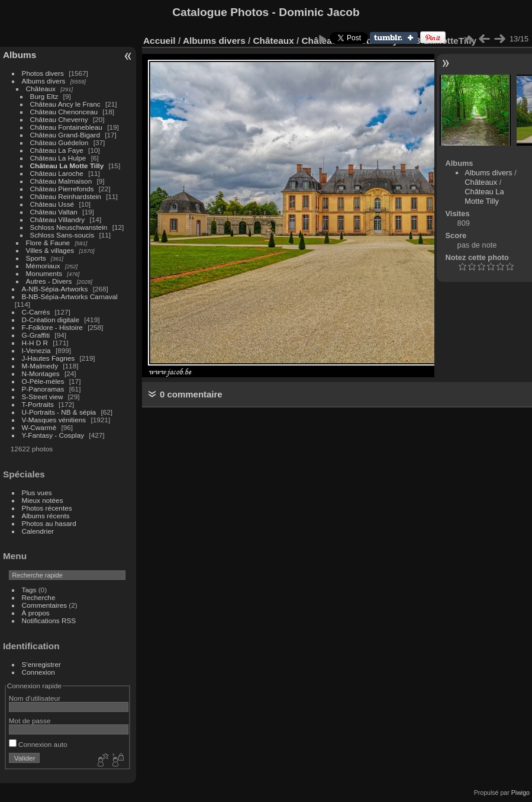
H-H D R (35, 343)
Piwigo (520, 793)
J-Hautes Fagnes (49, 358)
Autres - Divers (49, 281)
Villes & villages (50, 250)
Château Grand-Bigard (65, 135)
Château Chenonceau (64, 112)
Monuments (44, 273)
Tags (29, 590)
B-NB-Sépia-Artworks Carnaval (70, 296)
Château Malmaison (61, 181)
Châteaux (41, 89)
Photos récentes (47, 508)
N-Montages (41, 373)
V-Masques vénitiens (54, 420)
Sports (36, 258)
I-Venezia (36, 350)
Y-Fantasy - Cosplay (53, 435)
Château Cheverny (59, 119)
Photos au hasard (49, 523)
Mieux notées (43, 500)
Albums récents (46, 516)
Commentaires (45, 605)
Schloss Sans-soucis (62, 235)
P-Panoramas (43, 389)
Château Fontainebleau (66, 127)
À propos (36, 613)
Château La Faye (57, 150)
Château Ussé (52, 204)
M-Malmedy (40, 366)
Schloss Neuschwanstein (69, 227)
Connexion (38, 672)
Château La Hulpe (58, 158)
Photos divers (43, 73)
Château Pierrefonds (62, 189)
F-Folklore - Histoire (52, 327)
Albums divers (44, 81)
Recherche (39, 597)
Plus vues (37, 493)
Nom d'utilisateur (35, 698)
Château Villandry (58, 219)
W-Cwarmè (39, 427)
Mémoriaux (43, 266)
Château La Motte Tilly (67, 166)
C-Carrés (36, 312)
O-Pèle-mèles (43, 381)
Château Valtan (54, 212)
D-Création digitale (51, 320)
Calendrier (38, 531)
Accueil (159, 41)
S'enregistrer (41, 664)
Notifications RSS (49, 620)
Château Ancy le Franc (65, 104)
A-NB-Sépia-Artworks (55, 289)
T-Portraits (38, 404)
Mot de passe (30, 721)
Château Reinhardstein (66, 196)
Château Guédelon (59, 142)
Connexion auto (38, 744)
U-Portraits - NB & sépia (59, 412)
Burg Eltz (44, 96)
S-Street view (43, 397)
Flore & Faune (48, 243)
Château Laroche (57, 173)
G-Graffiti (36, 335)
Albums (20, 55)
